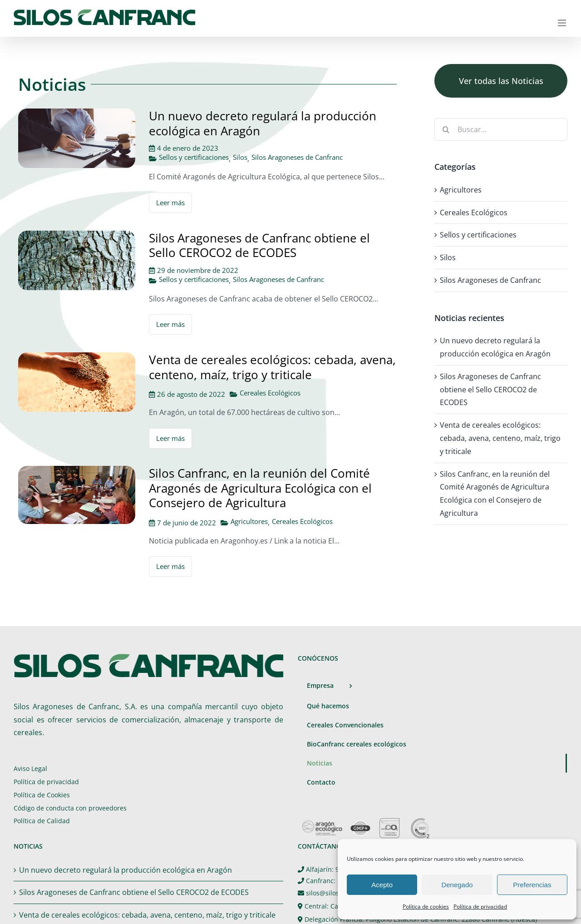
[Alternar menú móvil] (563, 23)
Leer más (170, 203)
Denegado (457, 885)
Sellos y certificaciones (194, 157)
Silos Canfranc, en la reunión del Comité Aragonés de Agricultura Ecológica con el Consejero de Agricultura (260, 488)
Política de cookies (426, 907)
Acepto (382, 885)
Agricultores (249, 521)
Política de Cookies (42, 795)
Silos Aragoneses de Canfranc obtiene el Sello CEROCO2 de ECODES (259, 245)
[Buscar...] (501, 129)
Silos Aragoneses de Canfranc (297, 157)
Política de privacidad (480, 907)
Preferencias (532, 885)
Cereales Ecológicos (270, 393)
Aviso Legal (30, 768)
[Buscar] (446, 129)
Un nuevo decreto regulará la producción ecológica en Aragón (263, 123)
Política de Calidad (42, 821)
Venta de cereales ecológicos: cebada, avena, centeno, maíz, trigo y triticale (272, 367)
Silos (240, 157)
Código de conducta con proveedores (70, 808)
